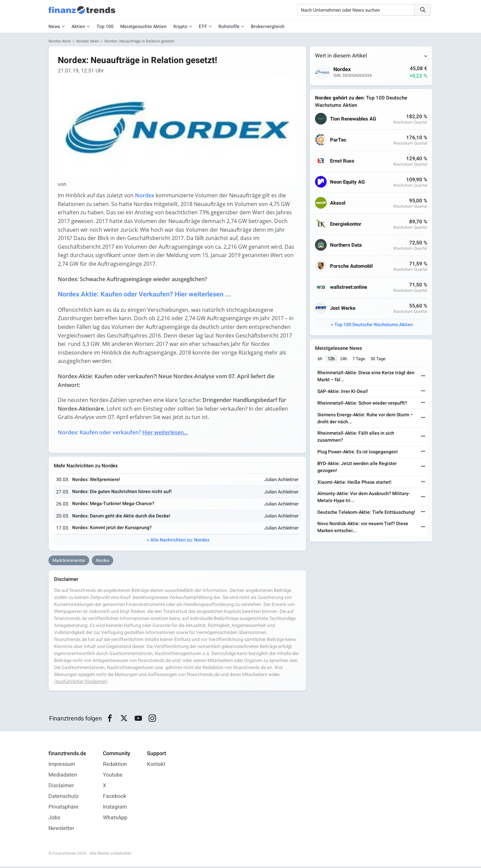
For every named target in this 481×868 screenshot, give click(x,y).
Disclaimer (61, 787)
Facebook (115, 798)
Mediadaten (63, 777)
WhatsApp (115, 819)
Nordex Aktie (60, 41)
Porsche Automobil (352, 267)
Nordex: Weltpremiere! (97, 481)
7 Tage (359, 359)
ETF (203, 27)
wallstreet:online (349, 288)
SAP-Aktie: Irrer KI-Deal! (343, 392)
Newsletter (61, 830)
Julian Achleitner (281, 481)
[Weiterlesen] (423, 377)
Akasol (338, 203)
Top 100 (105, 27)
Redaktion (115, 766)
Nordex (103, 562)
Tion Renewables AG (353, 119)
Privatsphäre (63, 809)
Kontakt (156, 766)
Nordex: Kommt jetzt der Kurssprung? (112, 529)
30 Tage (378, 359)
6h (320, 359)
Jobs (54, 819)
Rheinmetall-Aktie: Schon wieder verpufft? (362, 403)
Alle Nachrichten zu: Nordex (180, 542)
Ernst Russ (343, 161)
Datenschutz (63, 798)
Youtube (113, 777)
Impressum (62, 766)
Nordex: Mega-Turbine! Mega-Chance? (114, 505)
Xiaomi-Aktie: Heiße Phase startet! (354, 483)
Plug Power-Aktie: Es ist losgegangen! (358, 452)
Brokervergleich (268, 27)
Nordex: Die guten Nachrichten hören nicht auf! (122, 493)
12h (332, 359)
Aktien (78, 27)
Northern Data (346, 246)
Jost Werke (343, 309)
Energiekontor (346, 225)
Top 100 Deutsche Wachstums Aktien (374, 325)
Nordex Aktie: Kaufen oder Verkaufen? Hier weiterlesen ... (145, 295)
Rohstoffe (229, 27)
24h (344, 359)
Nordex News (88, 41)
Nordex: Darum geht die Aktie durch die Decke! (122, 517)
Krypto (180, 27)
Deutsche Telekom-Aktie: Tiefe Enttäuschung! (366, 513)
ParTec (339, 140)
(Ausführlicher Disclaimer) (81, 683)
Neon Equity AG (348, 182)
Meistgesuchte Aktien (143, 27)
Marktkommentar (69, 562)
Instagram (115, 809)
